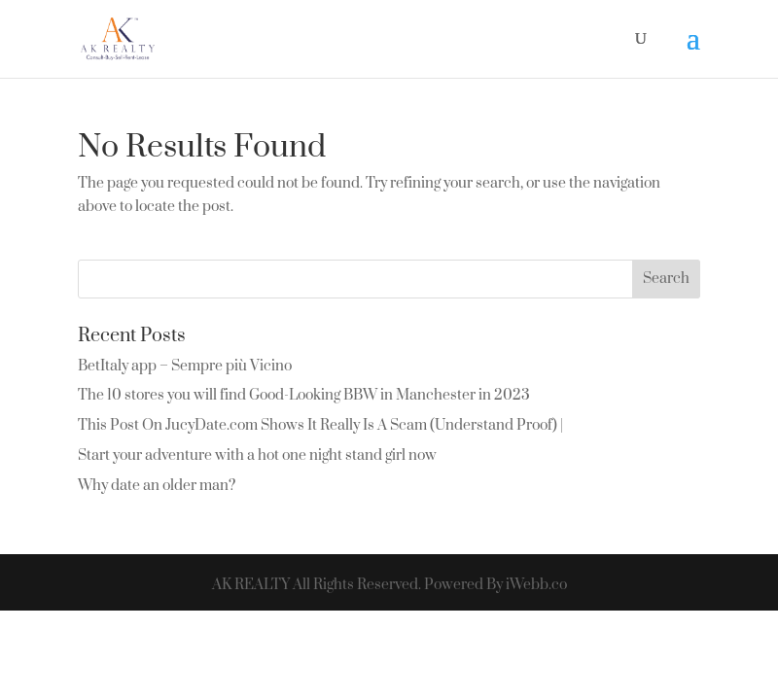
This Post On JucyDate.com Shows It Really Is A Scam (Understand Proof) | (320, 425)
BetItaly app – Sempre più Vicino (185, 366)
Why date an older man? (157, 486)
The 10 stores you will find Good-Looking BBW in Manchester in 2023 (304, 395)
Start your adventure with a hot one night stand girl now (257, 455)
